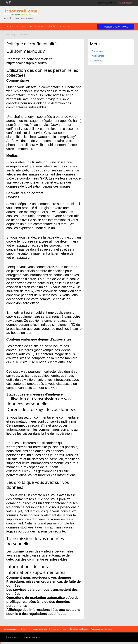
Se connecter (125, 3)
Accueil (10, 26)
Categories (21, 26)
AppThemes (98, 56)
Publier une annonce (115, 27)
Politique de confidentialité (101, 629)
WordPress (98, 61)
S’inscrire (52, 26)
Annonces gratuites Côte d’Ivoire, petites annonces (26, 629)
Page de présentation (58, 629)
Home (7, 35)
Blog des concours (36, 26)
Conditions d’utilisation (79, 629)
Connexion (97, 51)
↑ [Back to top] (1, 643)
